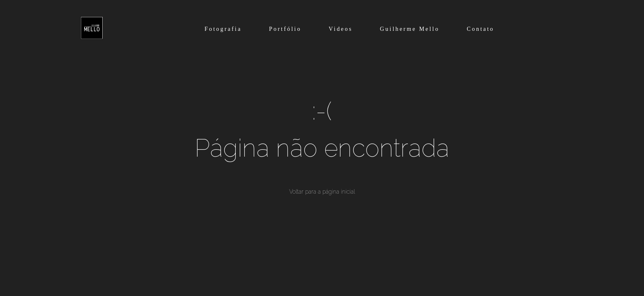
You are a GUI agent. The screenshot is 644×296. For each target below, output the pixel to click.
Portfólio (285, 29)
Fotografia (223, 29)
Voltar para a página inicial (322, 192)
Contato (481, 29)
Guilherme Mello (410, 29)
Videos (340, 29)
